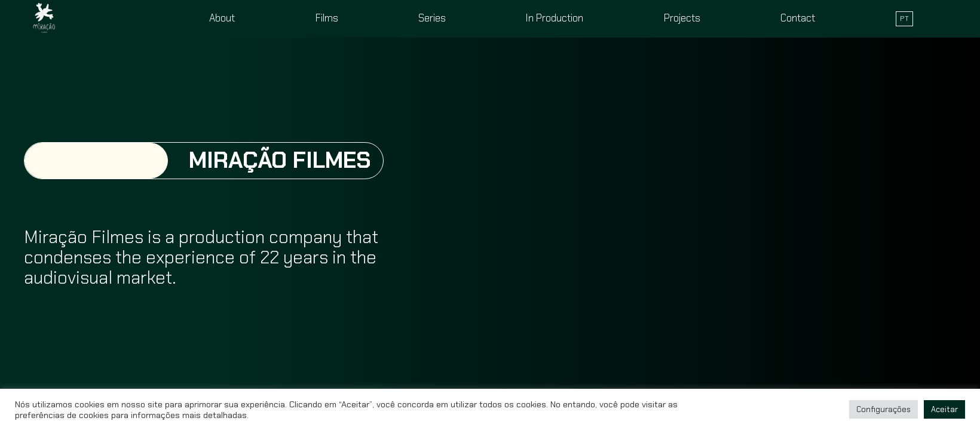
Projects (682, 18)
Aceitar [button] (944, 409)
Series (432, 18)
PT (904, 19)
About (222, 18)
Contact (798, 18)
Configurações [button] (883, 409)
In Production (555, 18)
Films (327, 18)
